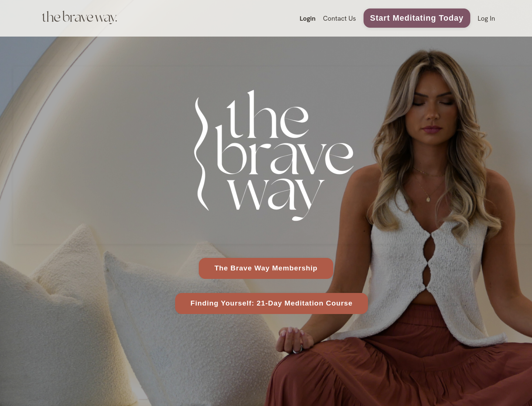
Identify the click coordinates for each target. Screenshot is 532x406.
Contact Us (339, 18)
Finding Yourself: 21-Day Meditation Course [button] (272, 303)
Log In (486, 18)
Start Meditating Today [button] (417, 18)
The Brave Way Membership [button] (266, 268)
